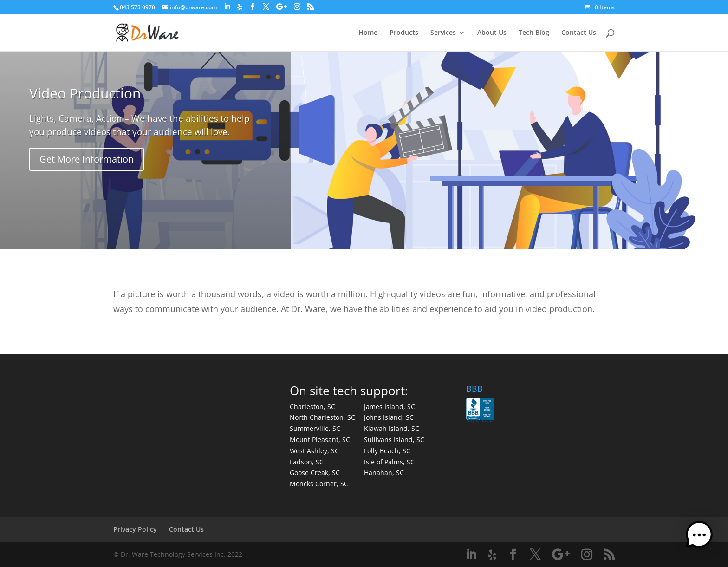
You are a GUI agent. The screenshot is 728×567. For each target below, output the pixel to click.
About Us (492, 33)
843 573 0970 (137, 7)
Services (443, 33)
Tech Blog (534, 33)
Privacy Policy (135, 529)
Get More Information (87, 159)
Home (368, 33)
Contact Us (579, 33)
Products (404, 33)
